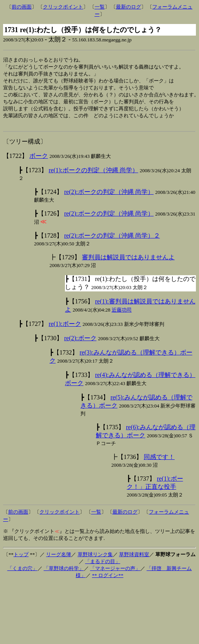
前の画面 (22, 7)
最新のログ (128, 7)
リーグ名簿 (59, 559)
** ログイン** (108, 580)
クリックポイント (63, 7)
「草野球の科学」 (64, 573)
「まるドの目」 (103, 566)
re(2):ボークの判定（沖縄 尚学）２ (112, 240)
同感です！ (159, 462)
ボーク (39, 160)
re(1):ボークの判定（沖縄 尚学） (94, 175)
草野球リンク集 (95, 559)
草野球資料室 (134, 559)
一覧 (100, 7)
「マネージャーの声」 (115, 573)
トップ (21, 559)
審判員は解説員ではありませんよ (128, 262)
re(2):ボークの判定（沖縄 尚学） (109, 196)
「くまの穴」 (22, 573)
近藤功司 (122, 314)
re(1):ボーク (65, 328)
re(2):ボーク (80, 343)
